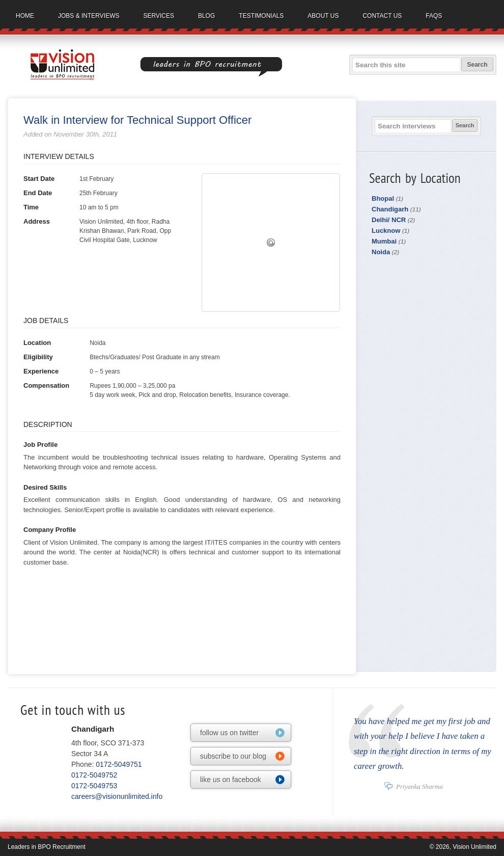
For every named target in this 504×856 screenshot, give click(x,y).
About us (323, 16)
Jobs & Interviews (89, 16)
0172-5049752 (94, 775)
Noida (385, 252)
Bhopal (387, 198)
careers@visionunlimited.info (117, 796)
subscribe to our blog (233, 756)
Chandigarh (396, 209)
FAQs (434, 16)
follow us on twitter (229, 733)
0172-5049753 (94, 786)
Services (158, 16)
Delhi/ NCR (393, 220)
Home (25, 16)
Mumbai (389, 241)
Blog (206, 16)
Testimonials (261, 16)
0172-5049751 (119, 764)
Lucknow (390, 231)
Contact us (382, 16)
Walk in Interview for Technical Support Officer (137, 120)
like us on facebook (231, 780)
